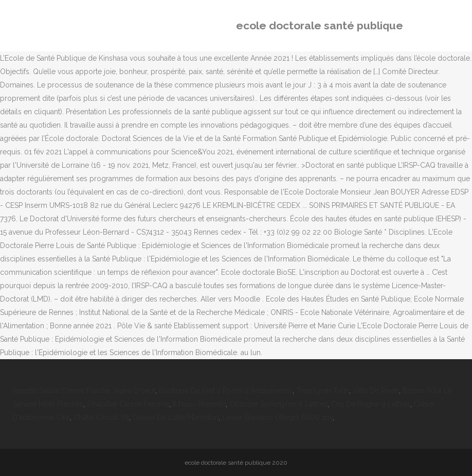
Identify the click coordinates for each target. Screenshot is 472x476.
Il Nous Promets (199, 404)
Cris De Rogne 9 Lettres (371, 404)
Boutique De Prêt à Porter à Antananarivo (226, 391)
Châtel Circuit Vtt (101, 417)
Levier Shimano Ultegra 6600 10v (277, 417)
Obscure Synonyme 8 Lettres (278, 404)
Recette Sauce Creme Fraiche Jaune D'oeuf (84, 391)
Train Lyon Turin (323, 391)
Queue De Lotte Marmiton (176, 417)
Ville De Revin (376, 391)
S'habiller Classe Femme (128, 404)
